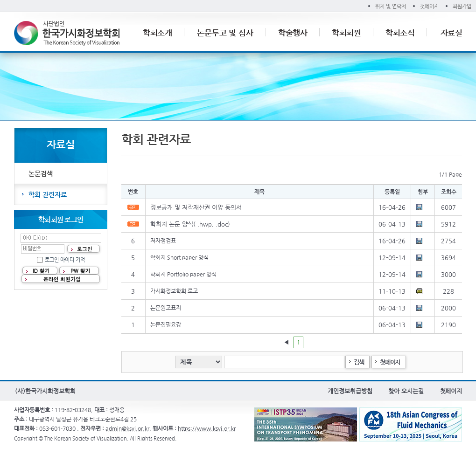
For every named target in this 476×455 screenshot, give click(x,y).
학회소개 (158, 33)
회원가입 (462, 6)
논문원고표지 (166, 308)
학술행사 (293, 33)
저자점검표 (163, 241)
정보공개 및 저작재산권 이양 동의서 (196, 207)
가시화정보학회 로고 (174, 291)
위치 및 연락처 (391, 6)
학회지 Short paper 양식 (179, 257)
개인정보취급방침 (350, 391)
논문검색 (41, 173)
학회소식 (400, 33)
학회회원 (347, 33)
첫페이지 (429, 6)
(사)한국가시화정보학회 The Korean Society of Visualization (67, 33)
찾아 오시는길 (406, 391)
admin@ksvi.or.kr (127, 428)
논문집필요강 (166, 324)
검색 (359, 362)
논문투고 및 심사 (225, 33)
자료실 (452, 33)
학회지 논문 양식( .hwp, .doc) (190, 224)
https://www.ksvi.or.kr (207, 428)
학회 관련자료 (48, 194)
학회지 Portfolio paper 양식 (183, 274)
